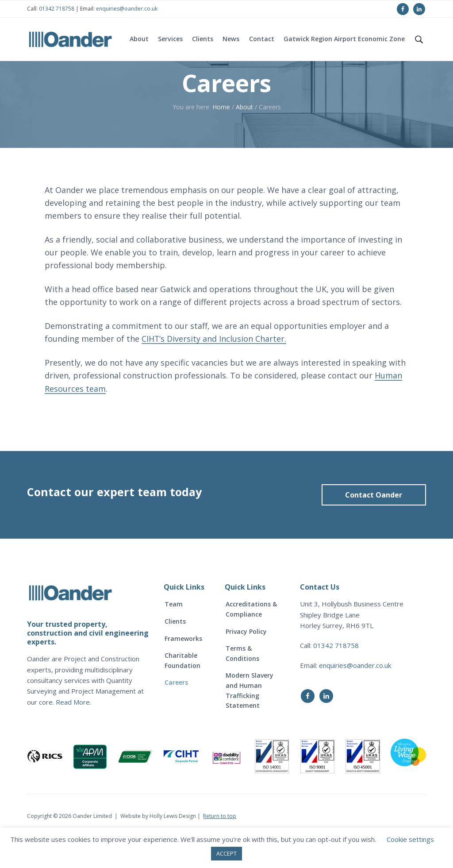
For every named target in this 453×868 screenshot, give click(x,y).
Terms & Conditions (242, 683)
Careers (176, 712)
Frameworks (183, 668)
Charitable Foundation (182, 690)
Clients (175, 651)
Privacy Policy (246, 661)
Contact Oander (374, 524)
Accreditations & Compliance (251, 639)
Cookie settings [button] (410, 839)
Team (174, 634)
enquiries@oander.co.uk (127, 9)
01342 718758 (56, 9)
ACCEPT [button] (226, 853)
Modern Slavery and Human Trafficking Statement (250, 720)
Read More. (73, 731)
